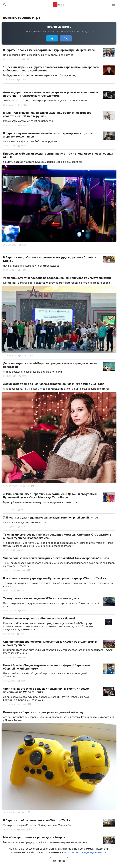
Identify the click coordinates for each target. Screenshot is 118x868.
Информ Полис (59, 5)
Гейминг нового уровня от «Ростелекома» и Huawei (39, 618)
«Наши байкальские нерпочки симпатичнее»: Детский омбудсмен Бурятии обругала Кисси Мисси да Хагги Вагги (50, 496)
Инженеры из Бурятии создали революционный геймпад (43, 712)
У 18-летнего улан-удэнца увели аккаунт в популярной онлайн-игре (51, 517)
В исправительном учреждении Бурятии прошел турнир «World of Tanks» (54, 578)
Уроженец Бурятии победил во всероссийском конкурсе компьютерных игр (57, 278)
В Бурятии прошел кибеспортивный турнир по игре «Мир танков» (49, 50)
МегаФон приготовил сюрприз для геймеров (34, 837)
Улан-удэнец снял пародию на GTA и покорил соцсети (41, 598)
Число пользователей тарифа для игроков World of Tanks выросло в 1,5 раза (56, 558)
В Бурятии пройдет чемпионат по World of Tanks (37, 820)
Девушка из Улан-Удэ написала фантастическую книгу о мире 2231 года (54, 384)
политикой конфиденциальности (85, 852)
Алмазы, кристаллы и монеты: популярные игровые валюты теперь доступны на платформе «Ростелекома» (51, 94)
